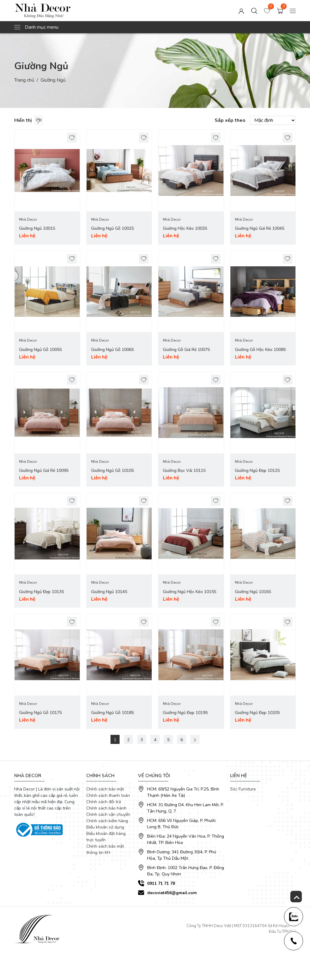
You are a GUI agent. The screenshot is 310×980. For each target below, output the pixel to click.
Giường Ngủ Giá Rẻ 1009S (44, 471)
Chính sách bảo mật (105, 789)
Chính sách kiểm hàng (107, 821)
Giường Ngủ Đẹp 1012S (257, 471)
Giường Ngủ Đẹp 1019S (185, 713)
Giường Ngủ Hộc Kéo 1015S (190, 592)
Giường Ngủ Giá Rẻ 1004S (260, 229)
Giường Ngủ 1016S (253, 592)
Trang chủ (24, 80)
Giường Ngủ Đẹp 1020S (257, 713)
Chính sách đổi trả (104, 802)
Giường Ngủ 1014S (109, 592)
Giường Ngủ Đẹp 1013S (42, 592)
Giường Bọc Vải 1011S (184, 471)
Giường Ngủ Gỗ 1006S (113, 350)
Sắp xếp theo (230, 120)
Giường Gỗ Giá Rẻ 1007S (186, 350)
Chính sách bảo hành (106, 808)
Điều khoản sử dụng (105, 827)
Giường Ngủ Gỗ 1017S (41, 713)
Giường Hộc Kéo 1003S (185, 229)
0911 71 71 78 (161, 883)
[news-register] (293, 917)
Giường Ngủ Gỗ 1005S (41, 350)
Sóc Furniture (243, 789)
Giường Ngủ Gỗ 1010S (113, 471)
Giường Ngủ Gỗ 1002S (113, 229)
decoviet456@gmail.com (172, 892)
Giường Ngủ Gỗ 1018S (113, 713)
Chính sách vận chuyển (108, 814)
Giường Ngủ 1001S (37, 229)
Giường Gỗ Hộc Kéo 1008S (261, 350)
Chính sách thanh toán (108, 795)
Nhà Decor (28, 220)
